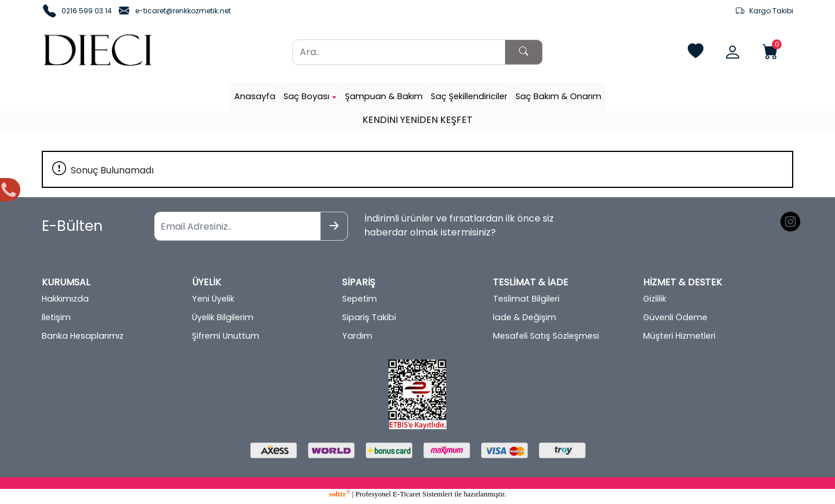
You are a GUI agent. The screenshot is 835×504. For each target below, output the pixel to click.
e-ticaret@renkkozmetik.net (183, 11)
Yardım (357, 336)
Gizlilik (655, 299)
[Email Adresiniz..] (237, 226)
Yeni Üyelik (213, 299)
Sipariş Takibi (369, 317)
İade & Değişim (524, 317)
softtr (340, 494)
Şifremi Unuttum (226, 336)
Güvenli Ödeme (675, 317)
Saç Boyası (310, 96)
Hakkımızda (65, 299)
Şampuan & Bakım (384, 96)
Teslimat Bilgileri (526, 299)
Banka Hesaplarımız (83, 336)
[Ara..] (399, 52)
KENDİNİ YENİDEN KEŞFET (418, 120)
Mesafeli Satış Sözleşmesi (546, 336)
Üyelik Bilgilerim (223, 317)
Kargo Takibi (765, 11)
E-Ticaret (406, 494)
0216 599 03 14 (87, 11)
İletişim (56, 317)
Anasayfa (255, 96)
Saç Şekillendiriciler (469, 96)
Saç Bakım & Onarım (558, 96)
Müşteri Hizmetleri (679, 336)
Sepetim (360, 299)
